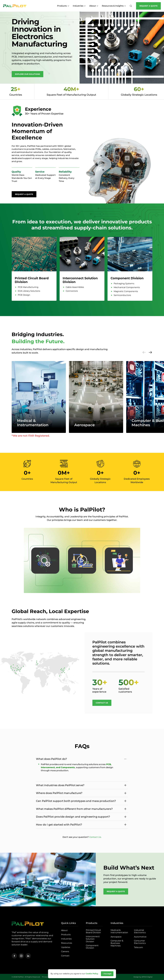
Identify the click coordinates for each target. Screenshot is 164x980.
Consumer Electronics (140, 942)
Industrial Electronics (140, 931)
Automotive (140, 937)
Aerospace (84, 425)
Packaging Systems (124, 284)
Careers (65, 951)
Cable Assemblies (75, 287)
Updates (66, 947)
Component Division (127, 278)
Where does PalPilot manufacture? (59, 793)
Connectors (72, 291)
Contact (65, 956)
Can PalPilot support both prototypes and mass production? (76, 801)
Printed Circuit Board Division (32, 280)
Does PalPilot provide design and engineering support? (73, 817)
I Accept (107, 974)
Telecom (138, 947)
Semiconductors (122, 295)
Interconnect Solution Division (80, 280)
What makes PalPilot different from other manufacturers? (74, 809)
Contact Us (102, 703)
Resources (67, 943)
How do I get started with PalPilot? (59, 825)
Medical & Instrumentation (33, 423)
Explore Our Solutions (27, 74)
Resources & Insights (114, 6)
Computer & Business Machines (117, 943)
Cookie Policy (92, 974)
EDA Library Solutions (29, 291)
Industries (79, 6)
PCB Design (24, 295)
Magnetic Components (126, 291)
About (94, 6)
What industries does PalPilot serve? (60, 785)
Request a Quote (148, 6)
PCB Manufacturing (28, 287)
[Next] (150, 352)
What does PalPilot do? (51, 759)
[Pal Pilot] (15, 6)
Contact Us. (95, 837)
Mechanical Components (127, 287)
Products (63, 6)
